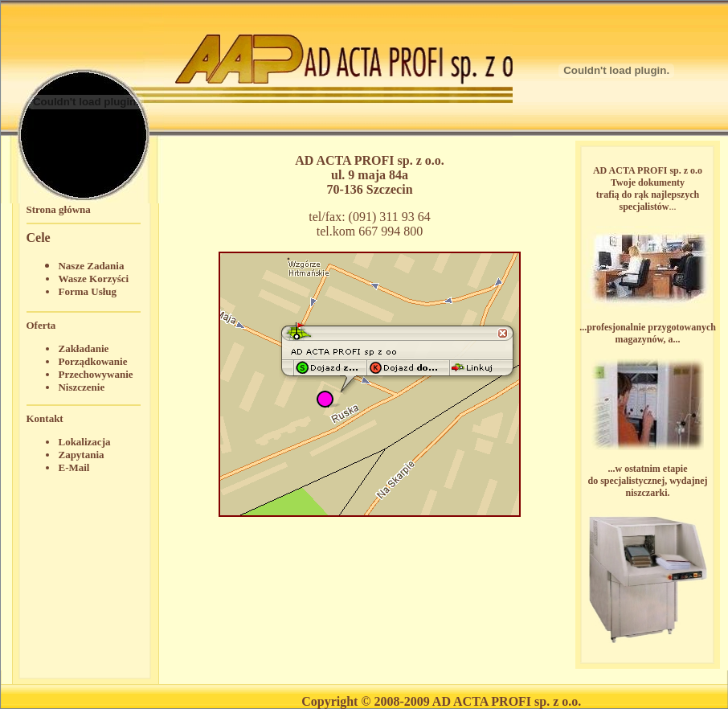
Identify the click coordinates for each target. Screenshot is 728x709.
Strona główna (58, 209)
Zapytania (81, 455)
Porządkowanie (92, 361)
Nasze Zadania (91, 266)
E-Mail (74, 467)
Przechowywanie (95, 374)
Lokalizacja (84, 442)
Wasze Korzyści (93, 279)
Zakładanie (83, 348)
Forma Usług (87, 291)
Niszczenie (81, 387)
